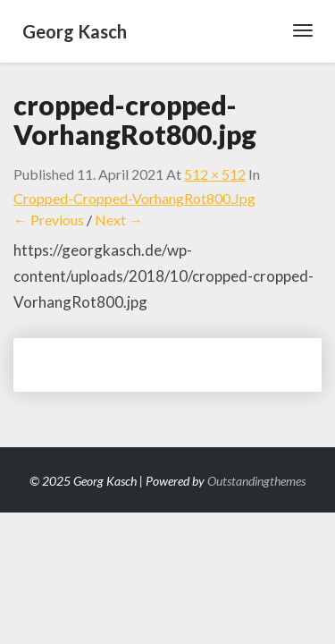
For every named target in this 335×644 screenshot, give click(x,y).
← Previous (49, 220)
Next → (119, 220)
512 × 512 (215, 174)
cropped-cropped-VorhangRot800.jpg (134, 198)
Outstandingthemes (256, 481)
